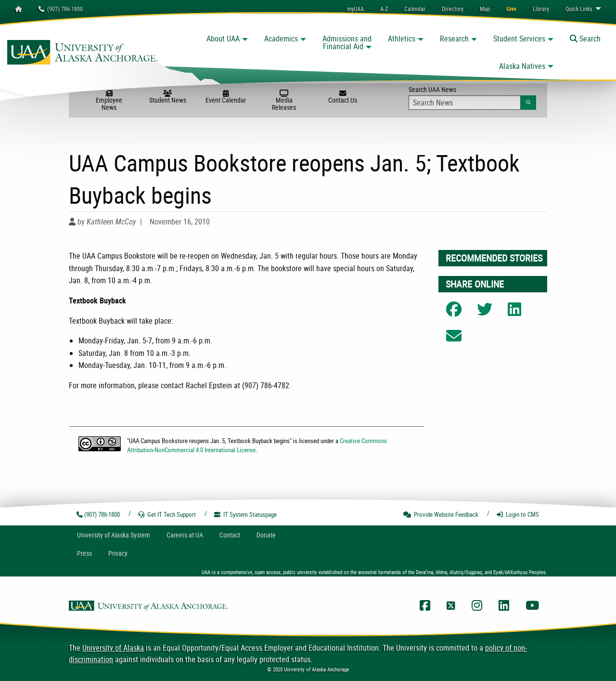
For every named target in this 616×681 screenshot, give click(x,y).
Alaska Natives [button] (522, 66)
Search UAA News (472, 97)
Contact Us (342, 97)
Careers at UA (185, 535)
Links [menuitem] (579, 9)
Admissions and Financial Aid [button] (347, 42)
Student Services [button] (519, 39)
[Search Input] (465, 103)
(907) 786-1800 (61, 9)
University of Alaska (113, 648)
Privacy (118, 553)
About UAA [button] (223, 39)
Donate (266, 535)
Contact (230, 535)
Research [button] (454, 39)
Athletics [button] (402, 39)
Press (84, 553)
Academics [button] (281, 39)
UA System (114, 535)
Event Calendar (226, 97)
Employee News (109, 101)
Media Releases (284, 101)
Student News (168, 97)
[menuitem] (415, 9)
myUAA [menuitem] (355, 9)
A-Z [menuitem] (384, 9)
